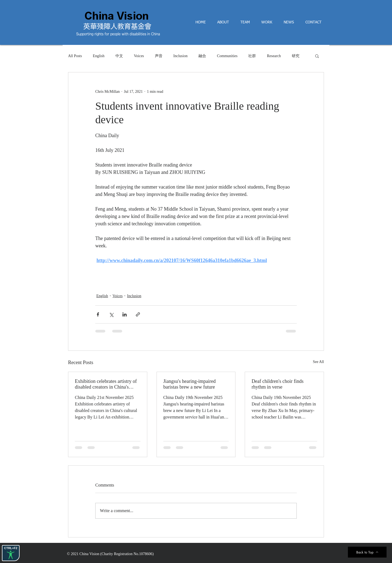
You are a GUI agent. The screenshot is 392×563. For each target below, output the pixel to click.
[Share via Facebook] (98, 314)
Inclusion (180, 56)
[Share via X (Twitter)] (111, 314)
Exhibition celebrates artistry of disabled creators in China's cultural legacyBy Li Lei (106, 384)
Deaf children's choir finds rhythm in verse (278, 384)
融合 (202, 56)
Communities (227, 56)
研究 (296, 56)
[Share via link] (138, 314)
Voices (139, 56)
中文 (119, 56)
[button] (317, 56)
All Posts (75, 56)
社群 (252, 56)
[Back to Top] (367, 552)
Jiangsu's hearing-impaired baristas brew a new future (190, 384)
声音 (159, 56)
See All (318, 362)
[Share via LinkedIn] (125, 314)
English (99, 56)
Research (274, 56)
